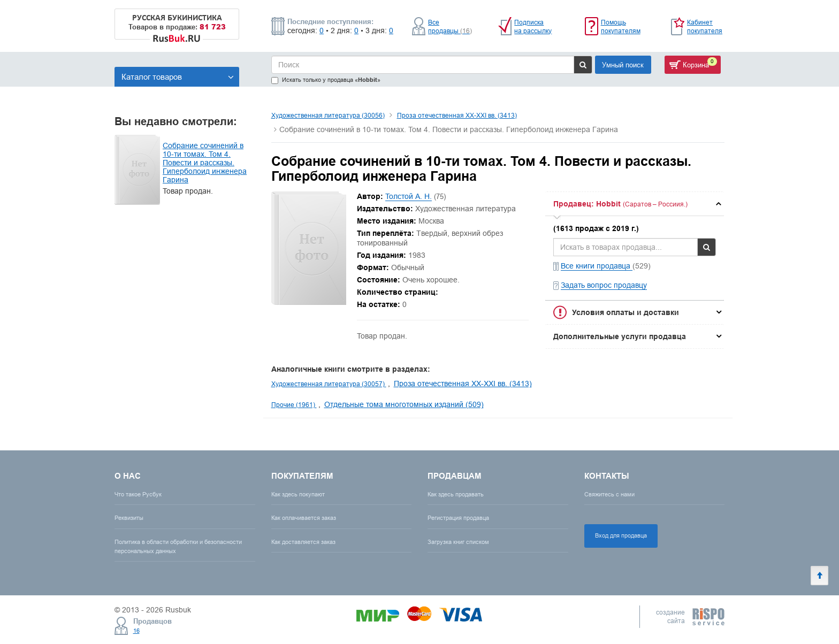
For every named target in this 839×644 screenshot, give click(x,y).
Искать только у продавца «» (326, 80)
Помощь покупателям (621, 26)
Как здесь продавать (456, 494)
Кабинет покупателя (705, 26)
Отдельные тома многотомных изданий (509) (404, 404)
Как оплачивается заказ (304, 518)
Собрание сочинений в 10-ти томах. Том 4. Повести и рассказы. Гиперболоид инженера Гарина (205, 163)
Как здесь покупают (298, 494)
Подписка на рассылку (533, 26)
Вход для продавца (621, 535)
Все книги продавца (597, 266)
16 (136, 631)
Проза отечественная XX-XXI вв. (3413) (457, 115)
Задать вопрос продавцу (604, 285)
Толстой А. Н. (409, 196)
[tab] (635, 204)
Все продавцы (450, 26)
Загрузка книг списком (458, 542)
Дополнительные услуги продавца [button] (620, 336)
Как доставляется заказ (303, 542)
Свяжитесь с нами (609, 494)
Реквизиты (129, 518)
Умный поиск (623, 65)
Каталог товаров (178, 77)
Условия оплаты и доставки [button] (626, 312)
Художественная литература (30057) (329, 384)
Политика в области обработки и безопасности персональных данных (178, 546)
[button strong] (635, 204)
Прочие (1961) (294, 405)
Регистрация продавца (458, 518)
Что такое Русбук (138, 494)
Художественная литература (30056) (328, 115)
